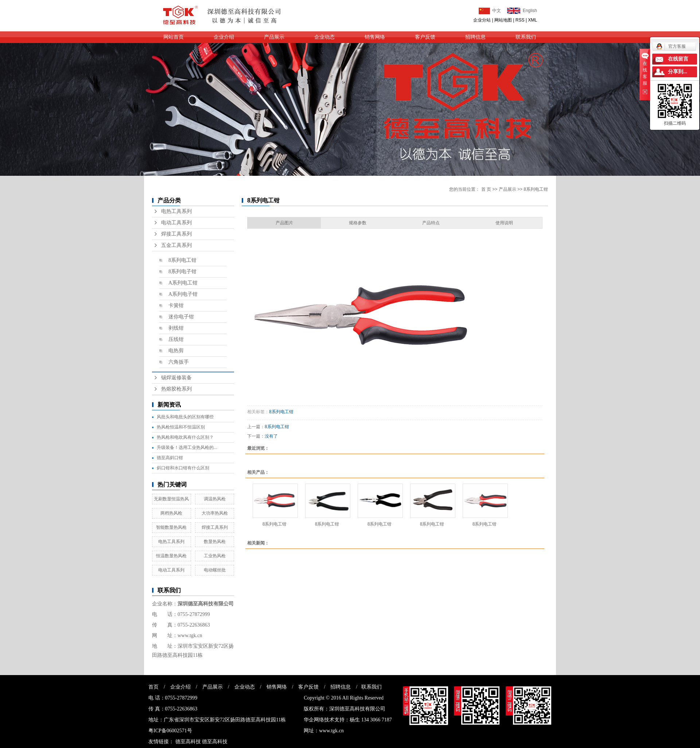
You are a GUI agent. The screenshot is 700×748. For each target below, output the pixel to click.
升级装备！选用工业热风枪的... (187, 447)
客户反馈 (425, 37)
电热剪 (176, 351)
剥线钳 (176, 328)
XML (532, 20)
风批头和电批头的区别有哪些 (185, 417)
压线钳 (176, 339)
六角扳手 (179, 362)
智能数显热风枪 (171, 527)
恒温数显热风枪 (171, 556)
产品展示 (274, 37)
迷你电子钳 (181, 317)
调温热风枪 (215, 499)
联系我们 (526, 37)
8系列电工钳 (182, 260)
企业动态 (324, 37)
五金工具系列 (176, 245)
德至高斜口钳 (170, 458)
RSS (520, 20)
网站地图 (503, 20)
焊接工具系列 (176, 234)
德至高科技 (188, 742)
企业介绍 (224, 37)
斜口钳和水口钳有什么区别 (183, 468)
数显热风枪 (215, 542)
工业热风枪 (215, 556)
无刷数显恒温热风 (171, 499)
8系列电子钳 (182, 272)
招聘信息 (475, 37)
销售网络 (375, 37)
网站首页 (174, 37)
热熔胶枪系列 (176, 389)
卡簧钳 (176, 305)
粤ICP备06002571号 (170, 731)
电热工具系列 (176, 211)
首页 (153, 687)
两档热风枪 (171, 513)
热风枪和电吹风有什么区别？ (185, 437)
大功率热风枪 (215, 513)
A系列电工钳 (183, 283)
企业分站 (482, 20)
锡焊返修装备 (176, 378)
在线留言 (678, 59)
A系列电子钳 (183, 294)
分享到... (678, 72)
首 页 (486, 189)
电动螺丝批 (215, 570)
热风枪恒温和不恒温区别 (181, 427)
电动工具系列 (176, 223)
